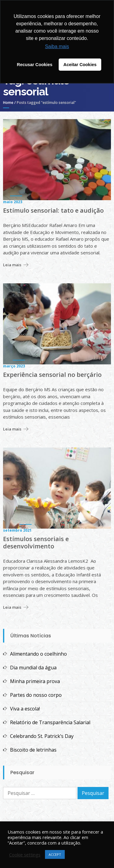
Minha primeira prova (35, 681)
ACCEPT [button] (55, 854)
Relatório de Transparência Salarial (50, 722)
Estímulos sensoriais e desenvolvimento (36, 543)
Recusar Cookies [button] (35, 65)
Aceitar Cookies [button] (80, 65)
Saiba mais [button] (57, 46)
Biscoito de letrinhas (33, 750)
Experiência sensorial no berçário (52, 375)
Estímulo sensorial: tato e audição (53, 211)
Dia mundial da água (33, 668)
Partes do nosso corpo (36, 695)
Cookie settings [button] (25, 855)
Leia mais (12, 265)
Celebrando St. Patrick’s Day (42, 736)
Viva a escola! (25, 709)
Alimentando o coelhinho (38, 654)
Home (8, 103)
